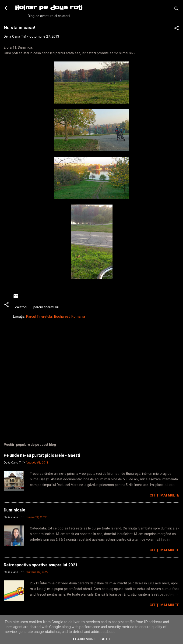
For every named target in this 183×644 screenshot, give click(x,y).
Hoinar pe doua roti (49, 8)
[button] (176, 29)
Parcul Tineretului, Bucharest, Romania (56, 317)
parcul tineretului (46, 307)
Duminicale (14, 510)
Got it (106, 639)
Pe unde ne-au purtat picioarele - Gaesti (42, 455)
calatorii (21, 307)
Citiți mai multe (164, 495)
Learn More (84, 639)
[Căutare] (176, 9)
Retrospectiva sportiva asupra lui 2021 (41, 565)
